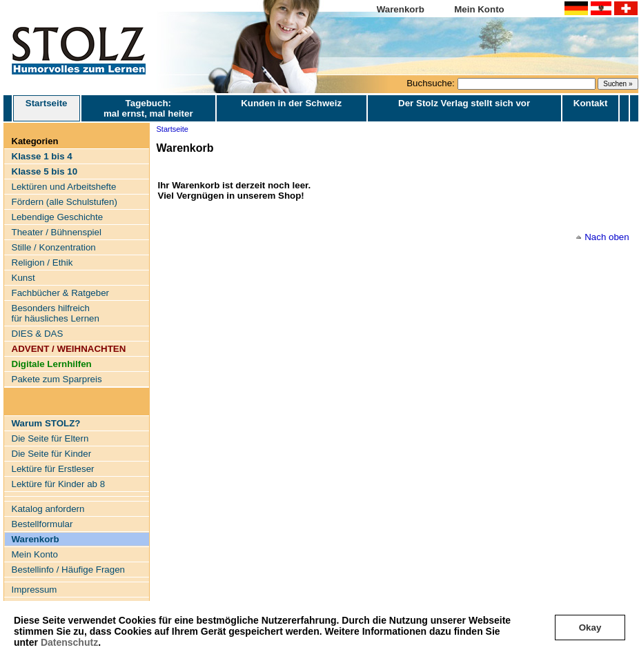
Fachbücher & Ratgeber (61, 293)
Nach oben (607, 237)
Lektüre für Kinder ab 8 (59, 484)
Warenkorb (401, 9)
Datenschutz (69, 642)
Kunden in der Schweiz (291, 103)
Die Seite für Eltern (50, 438)
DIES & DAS (38, 334)
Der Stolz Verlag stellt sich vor (464, 103)
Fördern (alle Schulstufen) (65, 202)
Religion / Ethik (42, 263)
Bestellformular (42, 524)
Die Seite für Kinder (52, 454)
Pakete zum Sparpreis (57, 379)
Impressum (35, 590)
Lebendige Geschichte (58, 217)
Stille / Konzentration (54, 247)
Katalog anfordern (48, 509)
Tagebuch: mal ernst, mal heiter (148, 108)
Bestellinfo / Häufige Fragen (68, 570)
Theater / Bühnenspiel (57, 232)
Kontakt (591, 103)
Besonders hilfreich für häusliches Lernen (56, 313)
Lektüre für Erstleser (53, 469)
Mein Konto (479, 9)
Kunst (23, 278)
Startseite (47, 108)
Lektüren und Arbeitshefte (64, 187)
